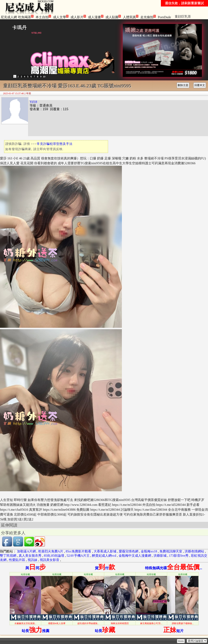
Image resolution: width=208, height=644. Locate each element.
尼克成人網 (9, 17)
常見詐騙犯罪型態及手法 (55, 144)
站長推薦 (36, 631)
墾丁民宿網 (8, 556)
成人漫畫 (96, 17)
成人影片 (78, 17)
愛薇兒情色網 (129, 551)
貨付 (105, 568)
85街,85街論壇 (54, 556)
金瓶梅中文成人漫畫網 (135, 556)
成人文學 (61, 17)
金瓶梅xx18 (149, 551)
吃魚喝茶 (26, 17)
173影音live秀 (179, 556)
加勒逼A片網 (26, 551)
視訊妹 (32, 560)
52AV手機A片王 (78, 556)
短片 (173, 631)
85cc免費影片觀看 (78, 551)
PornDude (164, 17)
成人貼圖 (113, 17)
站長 (105, 631)
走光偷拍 (148, 17)
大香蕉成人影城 (105, 551)
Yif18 (33, 102)
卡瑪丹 (19, 27)
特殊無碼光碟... (174, 568)
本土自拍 (43, 17)
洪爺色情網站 (194, 551)
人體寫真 (131, 17)
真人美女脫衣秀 (30, 556)
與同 (36, 568)
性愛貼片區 (17, 560)
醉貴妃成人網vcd (104, 556)
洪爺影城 (160, 556)
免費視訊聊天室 (171, 551)
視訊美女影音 (50, 560)
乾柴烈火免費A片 (51, 551)
